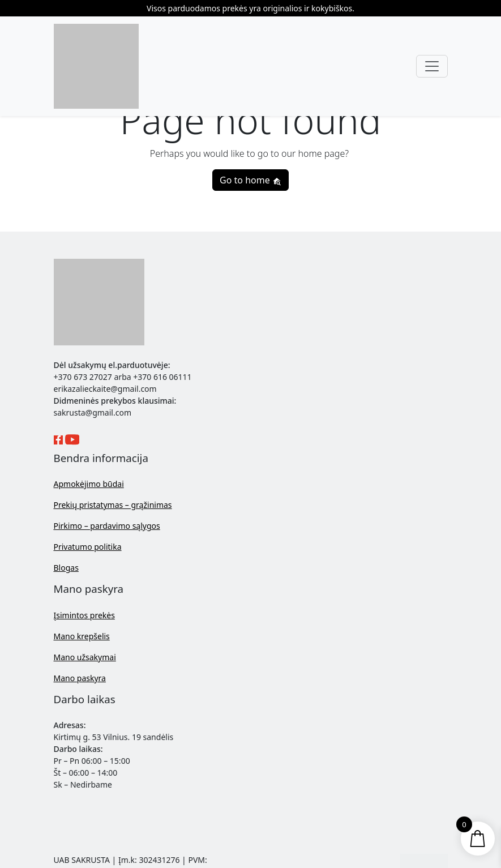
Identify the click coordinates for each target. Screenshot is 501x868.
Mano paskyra (80, 678)
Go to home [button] (250, 180)
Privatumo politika (88, 547)
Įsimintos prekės (84, 615)
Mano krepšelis (82, 636)
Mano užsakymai (85, 657)
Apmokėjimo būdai (89, 484)
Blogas (66, 568)
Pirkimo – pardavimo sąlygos (107, 526)
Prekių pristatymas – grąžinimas (113, 505)
